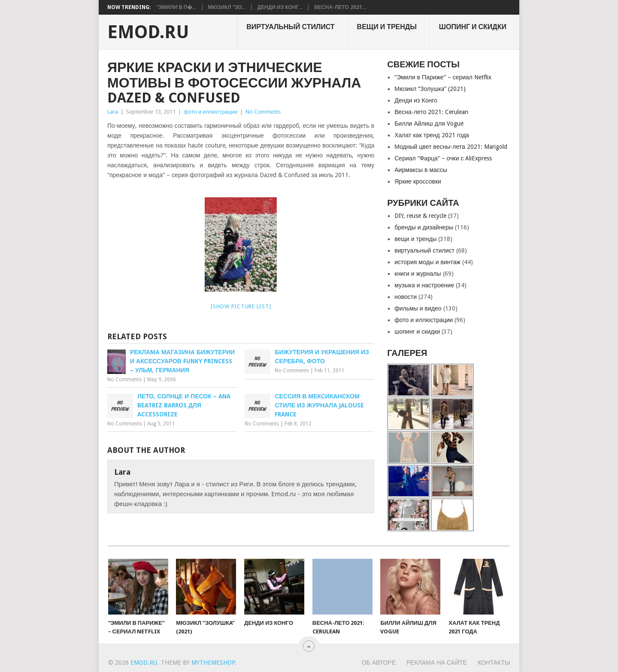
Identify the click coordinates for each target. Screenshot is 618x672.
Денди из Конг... (280, 7)
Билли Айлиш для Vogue (429, 124)
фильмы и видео (418, 308)
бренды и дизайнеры (424, 227)
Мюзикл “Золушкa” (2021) (430, 89)
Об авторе (379, 663)
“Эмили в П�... (176, 7)
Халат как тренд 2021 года (432, 135)
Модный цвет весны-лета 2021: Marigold (451, 147)
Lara (113, 112)
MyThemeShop (213, 663)
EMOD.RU (148, 32)
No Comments (263, 112)
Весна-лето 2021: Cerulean (431, 112)
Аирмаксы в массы (421, 170)
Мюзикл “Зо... (227, 7)
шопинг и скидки (473, 27)
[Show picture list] (241, 306)
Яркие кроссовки (418, 181)
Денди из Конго (416, 100)
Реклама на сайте (437, 663)
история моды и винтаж (427, 262)
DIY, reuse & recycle (420, 216)
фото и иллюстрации (211, 112)
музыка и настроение (424, 285)
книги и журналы (418, 274)
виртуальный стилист (290, 27)
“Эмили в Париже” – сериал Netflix (443, 77)
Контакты (494, 663)
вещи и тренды (387, 27)
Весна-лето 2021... (340, 7)
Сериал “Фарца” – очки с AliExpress (443, 158)
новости (406, 297)
